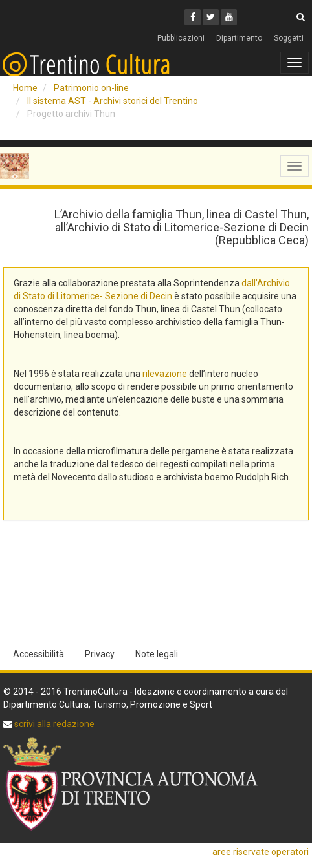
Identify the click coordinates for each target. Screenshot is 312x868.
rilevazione (165, 374)
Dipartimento (239, 38)
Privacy (100, 654)
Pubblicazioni (181, 38)
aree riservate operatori (261, 852)
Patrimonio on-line (91, 88)
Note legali (157, 654)
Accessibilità (39, 654)
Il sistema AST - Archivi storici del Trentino (113, 101)
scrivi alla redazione (53, 724)
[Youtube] (229, 17)
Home (25, 88)
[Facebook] (193, 17)
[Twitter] (211, 17)
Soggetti (289, 38)
